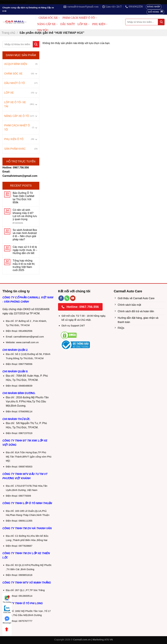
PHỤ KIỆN (100, 24)
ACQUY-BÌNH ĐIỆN (16, 64)
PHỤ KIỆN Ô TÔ (14, 139)
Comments (18, 223)
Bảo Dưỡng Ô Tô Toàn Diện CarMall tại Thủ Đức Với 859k (23, 198)
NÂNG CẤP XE (47, 24)
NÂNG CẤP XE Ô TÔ (17, 116)
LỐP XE (83, 24)
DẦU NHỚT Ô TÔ (15, 83)
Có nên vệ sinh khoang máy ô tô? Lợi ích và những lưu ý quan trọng (25, 215)
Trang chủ (8, 33)
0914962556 (25, 331)
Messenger (7, 620)
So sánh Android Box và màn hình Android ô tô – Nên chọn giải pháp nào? (25, 235)
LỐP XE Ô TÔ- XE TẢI (15, 104)
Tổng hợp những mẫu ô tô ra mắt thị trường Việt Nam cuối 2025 (24, 265)
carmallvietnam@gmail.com (29, 337)
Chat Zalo (7, 609)
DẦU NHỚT (68, 24)
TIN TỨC (43, 30)
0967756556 (25, 364)
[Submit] (161, 22)
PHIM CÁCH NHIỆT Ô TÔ (80, 18)
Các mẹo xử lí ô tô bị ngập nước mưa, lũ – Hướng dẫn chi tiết (25, 250)
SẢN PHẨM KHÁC (15, 149)
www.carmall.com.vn (27, 342)
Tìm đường (7, 599)
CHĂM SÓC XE (49, 18)
